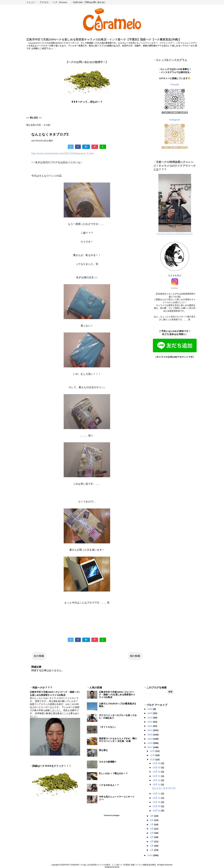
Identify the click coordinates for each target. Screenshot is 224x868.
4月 (152, 837)
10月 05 (157, 806)
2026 (150, 709)
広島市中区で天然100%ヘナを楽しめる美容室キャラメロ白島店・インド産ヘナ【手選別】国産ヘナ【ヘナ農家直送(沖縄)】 (104, 39)
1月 (152, 850)
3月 (152, 841)
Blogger (116, 815)
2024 (150, 718)
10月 (153, 759)
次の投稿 (39, 656)
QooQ (117, 867)
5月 (152, 833)
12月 (153, 751)
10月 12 (157, 793)
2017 (150, 747)
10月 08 (157, 802)
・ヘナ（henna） (60, 2)
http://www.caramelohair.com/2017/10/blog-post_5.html (63, 154)
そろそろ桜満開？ (108, 762)
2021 (150, 730)
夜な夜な (103, 750)
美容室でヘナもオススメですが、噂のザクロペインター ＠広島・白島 (118, 740)
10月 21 (157, 776)
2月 (152, 846)
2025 (150, 713)
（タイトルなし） (108, 727)
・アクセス (43, 2)
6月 (152, 829)
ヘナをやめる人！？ (109, 785)
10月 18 (157, 780)
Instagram (175, 120)
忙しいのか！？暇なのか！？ (113, 773)
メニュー (31, 2)
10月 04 (157, 810)
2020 (150, 735)
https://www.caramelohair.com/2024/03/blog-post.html (175, 234)
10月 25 (157, 767)
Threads (175, 84)
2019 (150, 739)
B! (86, 147)
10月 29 (157, 763)
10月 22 (157, 772)
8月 (152, 820)
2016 (150, 855)
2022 (150, 726)
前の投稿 (135, 656)
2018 (150, 743)
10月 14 (157, 784)
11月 (153, 755)
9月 (152, 816)
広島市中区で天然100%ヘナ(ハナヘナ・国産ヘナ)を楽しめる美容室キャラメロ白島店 (117, 695)
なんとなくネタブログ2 (164, 788)
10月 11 (157, 798)
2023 (150, 722)
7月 (152, 824)
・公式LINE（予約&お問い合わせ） (89, 2)
